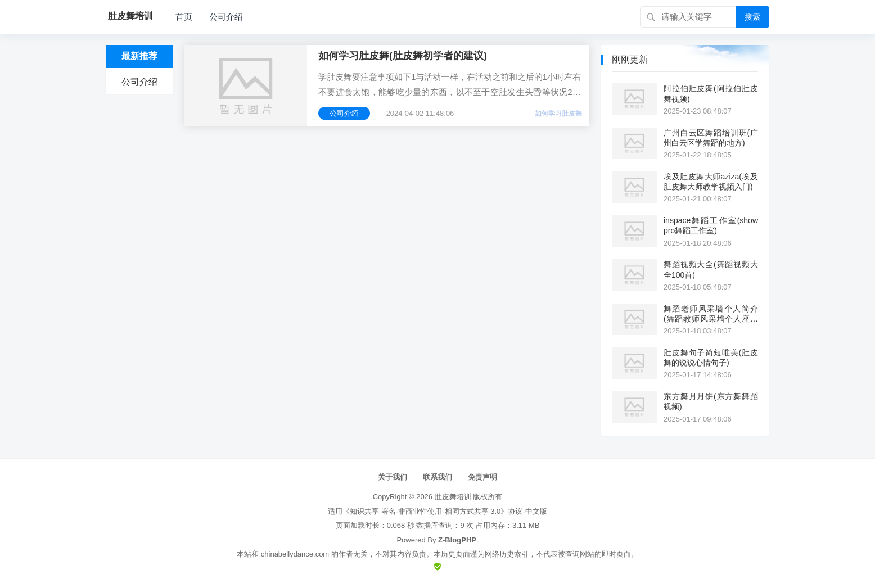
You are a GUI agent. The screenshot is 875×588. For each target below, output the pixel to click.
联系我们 (437, 477)
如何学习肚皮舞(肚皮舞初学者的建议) (403, 56)
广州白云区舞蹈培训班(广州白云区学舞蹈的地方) (711, 138)
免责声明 (482, 477)
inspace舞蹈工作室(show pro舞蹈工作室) (711, 225)
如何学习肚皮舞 (558, 114)
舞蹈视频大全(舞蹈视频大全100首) (711, 269)
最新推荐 (139, 56)
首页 (184, 17)
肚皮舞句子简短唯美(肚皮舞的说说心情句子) (711, 358)
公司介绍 (226, 17)
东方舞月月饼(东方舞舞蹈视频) (711, 401)
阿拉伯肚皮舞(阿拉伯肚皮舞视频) (711, 93)
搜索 (752, 17)
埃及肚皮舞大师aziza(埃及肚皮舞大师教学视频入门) (711, 182)
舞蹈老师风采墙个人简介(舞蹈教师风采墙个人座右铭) (711, 314)
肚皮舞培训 (453, 497)
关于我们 (393, 477)
